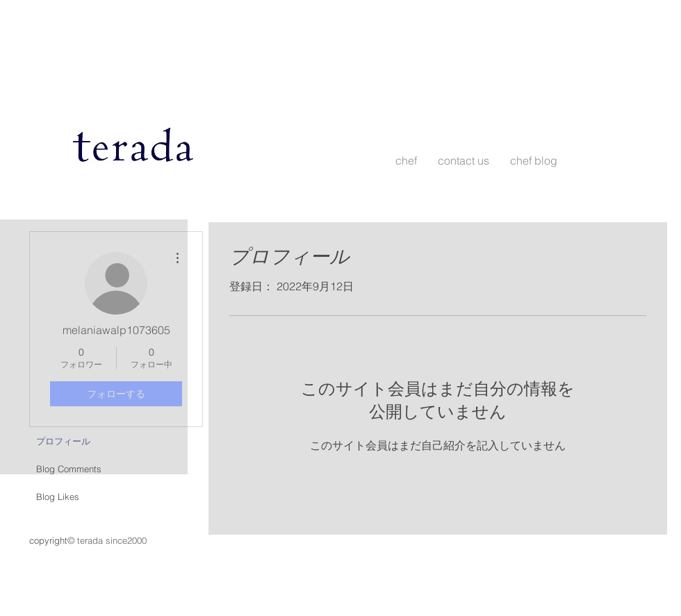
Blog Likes (58, 497)
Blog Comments (69, 469)
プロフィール (63, 441)
